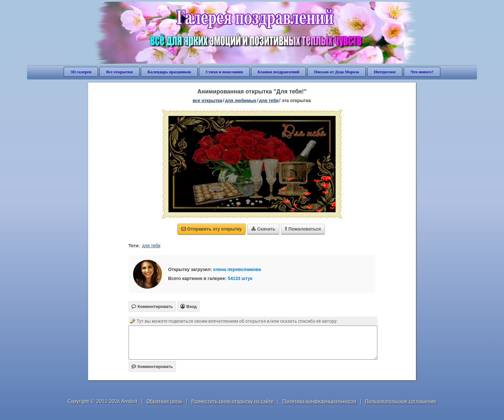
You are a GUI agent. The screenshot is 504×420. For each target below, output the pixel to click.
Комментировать (152, 367)
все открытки (207, 101)
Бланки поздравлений (279, 72)
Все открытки (119, 72)
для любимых (241, 101)
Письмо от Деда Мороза (337, 72)
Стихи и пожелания (224, 72)
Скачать (263, 229)
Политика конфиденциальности (319, 401)
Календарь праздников (169, 72)
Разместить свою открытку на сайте (232, 401)
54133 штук (240, 278)
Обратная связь (165, 401)
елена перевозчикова (237, 269)
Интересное (385, 72)
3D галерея (81, 72)
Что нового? (422, 72)
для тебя (269, 101)
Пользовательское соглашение (401, 401)
